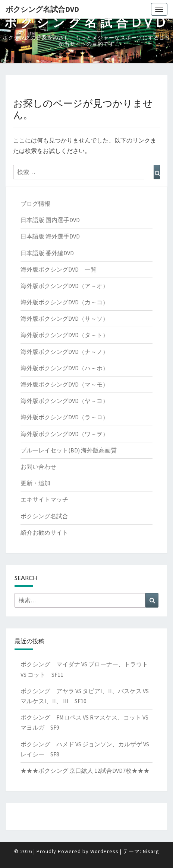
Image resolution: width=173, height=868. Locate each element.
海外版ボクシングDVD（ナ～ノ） (65, 352)
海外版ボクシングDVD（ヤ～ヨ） (65, 401)
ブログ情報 (35, 204)
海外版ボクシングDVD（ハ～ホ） (65, 368)
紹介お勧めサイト (44, 532)
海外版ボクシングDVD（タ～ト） (65, 335)
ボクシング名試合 (44, 516)
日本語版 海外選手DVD (50, 236)
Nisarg (151, 851)
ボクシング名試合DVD (42, 9)
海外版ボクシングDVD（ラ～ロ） (65, 417)
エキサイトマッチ (44, 499)
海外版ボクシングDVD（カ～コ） (65, 302)
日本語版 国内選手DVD (50, 220)
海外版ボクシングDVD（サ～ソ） (65, 318)
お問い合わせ (38, 467)
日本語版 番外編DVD (47, 253)
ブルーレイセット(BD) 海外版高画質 (69, 450)
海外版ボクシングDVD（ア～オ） (65, 286)
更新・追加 (35, 483)
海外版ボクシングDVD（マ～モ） (65, 384)
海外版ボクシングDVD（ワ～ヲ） (65, 434)
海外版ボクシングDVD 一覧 (59, 269)
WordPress (104, 851)
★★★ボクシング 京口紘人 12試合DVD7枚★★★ (85, 771)
